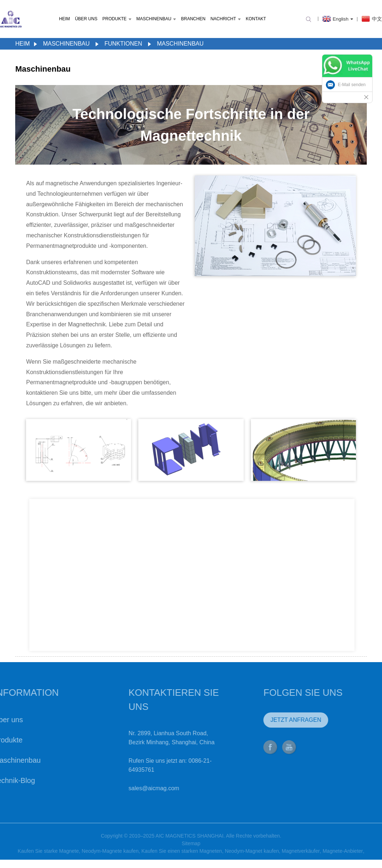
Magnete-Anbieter (343, 856)
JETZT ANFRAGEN (278, 720)
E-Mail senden (352, 85)
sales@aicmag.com (137, 788)
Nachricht (226, 19)
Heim (64, 19)
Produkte (117, 19)
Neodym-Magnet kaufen (252, 856)
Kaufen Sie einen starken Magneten (182, 856)
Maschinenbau (156, 19)
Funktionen (123, 44)
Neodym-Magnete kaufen (110, 856)
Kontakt (256, 19)
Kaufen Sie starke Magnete (48, 856)
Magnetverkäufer (301, 856)
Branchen (193, 19)
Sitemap (191, 848)
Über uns (86, 19)
